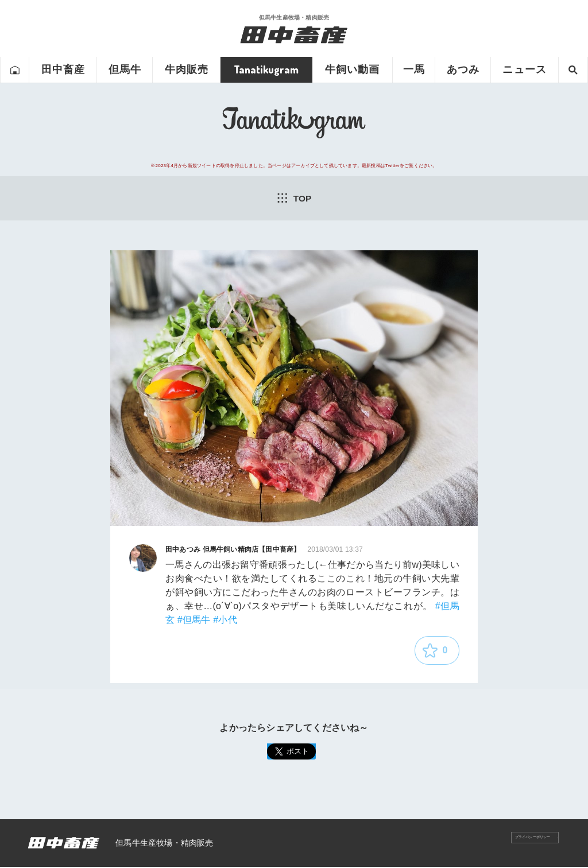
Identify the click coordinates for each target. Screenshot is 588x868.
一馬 (414, 69)
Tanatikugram (266, 69)
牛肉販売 (187, 69)
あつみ (463, 69)
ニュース (524, 69)
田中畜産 (63, 69)
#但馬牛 (194, 620)
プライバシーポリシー (508, 844)
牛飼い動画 (353, 69)
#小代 (225, 620)
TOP (294, 197)
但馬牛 (125, 69)
